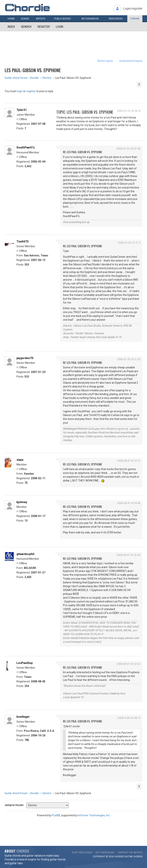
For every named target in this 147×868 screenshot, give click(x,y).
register (31, 91)
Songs (25, 19)
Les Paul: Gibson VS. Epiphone (33, 70)
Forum (135, 19)
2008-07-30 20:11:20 (129, 359)
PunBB (56, 815)
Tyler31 (22, 110)
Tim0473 (22, 242)
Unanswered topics (131, 61)
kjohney (22, 502)
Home (11, 19)
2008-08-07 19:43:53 (129, 664)
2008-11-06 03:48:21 (129, 718)
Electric (47, 78)
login (20, 91)
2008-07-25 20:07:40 (128, 149)
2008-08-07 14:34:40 (129, 503)
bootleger (23, 717)
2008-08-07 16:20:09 (128, 555)
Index (11, 27)
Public (62, 19)
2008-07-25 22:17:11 (129, 243)
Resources (116, 19)
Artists (41, 19)
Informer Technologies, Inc (94, 815)
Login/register (133, 8)
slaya (20, 460)
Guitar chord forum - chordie (22, 78)
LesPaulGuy (25, 663)
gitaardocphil (25, 554)
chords (138, 857)
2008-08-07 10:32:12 (129, 461)
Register (44, 27)
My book (90, 19)
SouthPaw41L (26, 147)
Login (60, 27)
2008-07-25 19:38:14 (129, 111)
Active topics (105, 61)
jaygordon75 (25, 358)
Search (26, 27)
